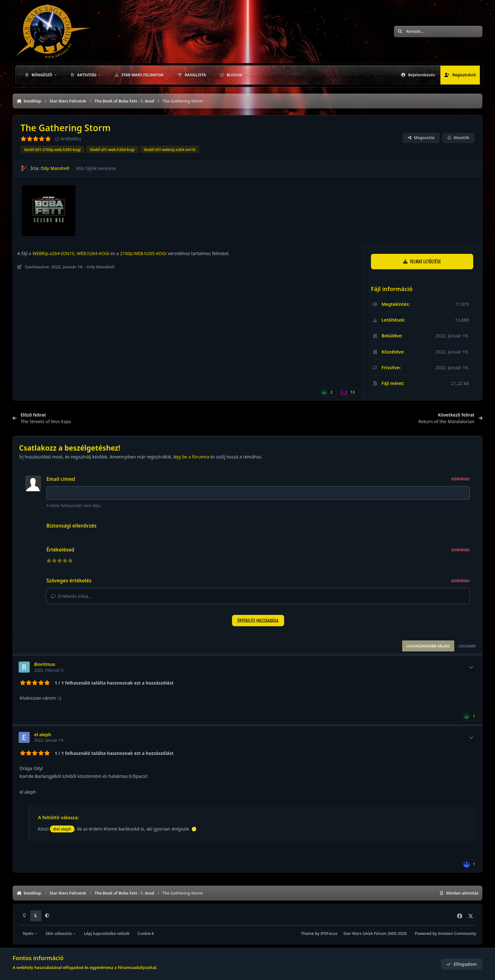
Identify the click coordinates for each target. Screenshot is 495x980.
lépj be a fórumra (191, 457)
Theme (307, 933)
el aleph (43, 735)
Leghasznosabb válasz (428, 646)
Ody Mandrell (55, 168)
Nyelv (30, 933)
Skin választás (61, 933)
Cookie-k (146, 933)
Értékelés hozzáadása (258, 620)
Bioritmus (45, 664)
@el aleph (62, 829)
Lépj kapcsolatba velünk (107, 933)
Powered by (445, 933)
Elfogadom (462, 964)
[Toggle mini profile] (471, 667)
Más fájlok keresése (96, 168)
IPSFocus (329, 933)
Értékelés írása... (71, 596)
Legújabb (467, 646)
